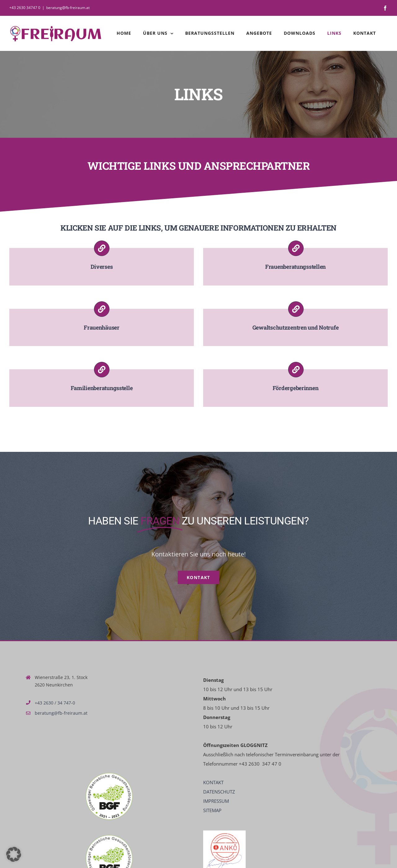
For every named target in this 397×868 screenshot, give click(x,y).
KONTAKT (213, 782)
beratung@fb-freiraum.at (68, 8)
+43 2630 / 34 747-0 (55, 703)
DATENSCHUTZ (219, 792)
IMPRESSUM (216, 801)
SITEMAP (212, 810)
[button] (14, 854)
